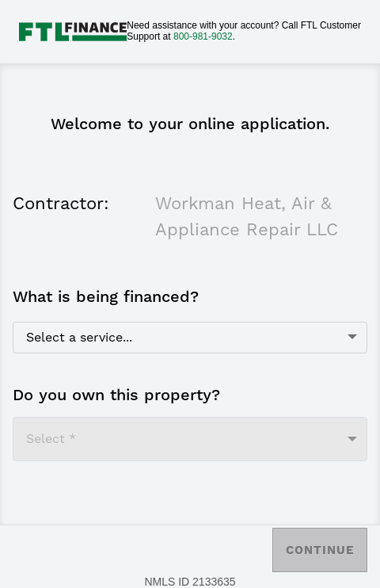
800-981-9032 (203, 36)
